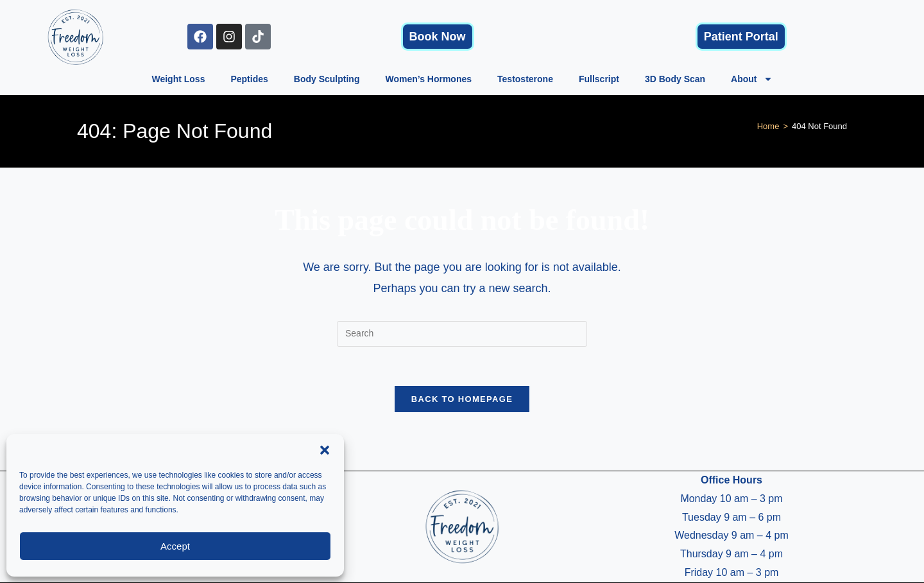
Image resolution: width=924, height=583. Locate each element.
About (751, 79)
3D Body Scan (675, 79)
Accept (175, 546)
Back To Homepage (462, 399)
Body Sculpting (327, 79)
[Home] (768, 126)
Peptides (249, 79)
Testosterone (525, 79)
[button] (325, 450)
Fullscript (599, 79)
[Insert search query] (462, 334)
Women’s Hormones (428, 79)
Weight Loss (178, 79)
